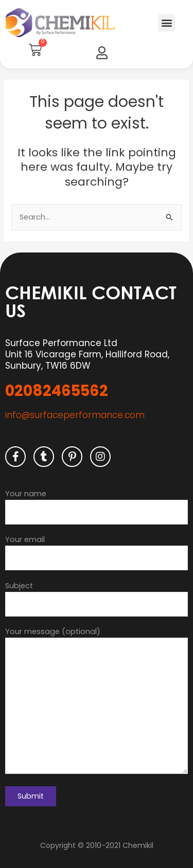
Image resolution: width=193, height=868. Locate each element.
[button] (166, 23)
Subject (97, 599)
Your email (97, 552)
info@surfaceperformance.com (75, 415)
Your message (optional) (97, 702)
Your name (97, 507)
